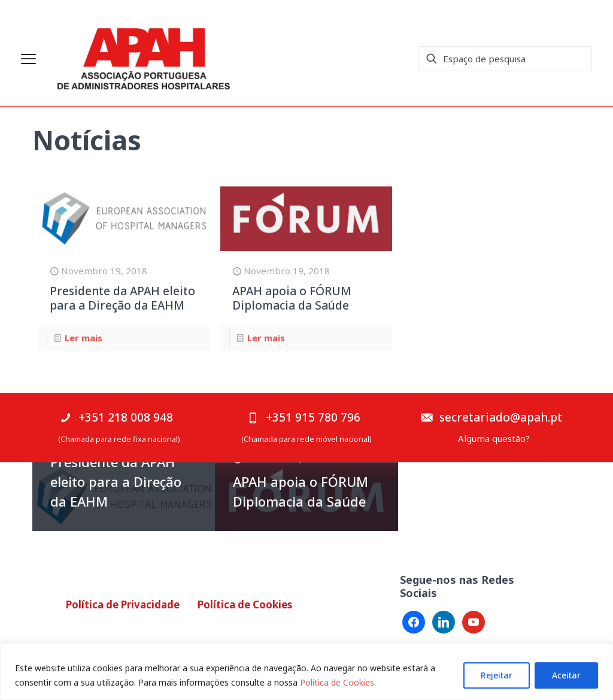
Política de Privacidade (123, 604)
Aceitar (566, 675)
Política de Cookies (337, 682)
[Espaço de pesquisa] (505, 59)
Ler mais (84, 338)
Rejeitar (497, 675)
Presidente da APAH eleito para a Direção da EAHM (122, 298)
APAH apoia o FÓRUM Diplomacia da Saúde (292, 298)
